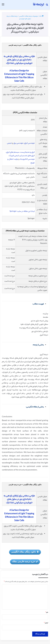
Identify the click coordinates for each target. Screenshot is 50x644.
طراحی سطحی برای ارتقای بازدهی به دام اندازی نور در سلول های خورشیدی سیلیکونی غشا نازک (19, 60)
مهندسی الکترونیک (27, 159)
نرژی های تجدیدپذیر (27, 156)
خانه (41, 16)
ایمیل (46, 623)
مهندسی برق (18, 143)
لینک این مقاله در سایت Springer (22, 211)
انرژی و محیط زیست (27, 152)
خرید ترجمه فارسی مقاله (25, 562)
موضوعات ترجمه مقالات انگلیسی (28, 16)
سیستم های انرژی (13, 152)
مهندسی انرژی (29, 143)
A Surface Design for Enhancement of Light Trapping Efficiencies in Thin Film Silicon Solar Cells (19, 76)
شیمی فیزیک (14, 156)
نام (47, 613)
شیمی (9, 143)
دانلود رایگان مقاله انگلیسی (25, 552)
